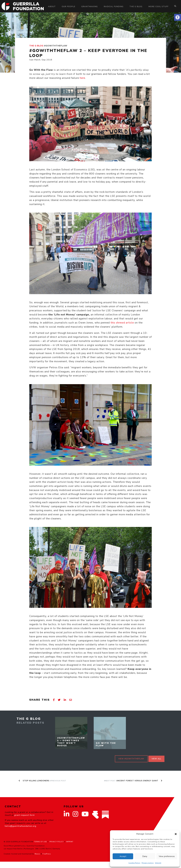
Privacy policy (148, 863)
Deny (145, 856)
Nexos (37, 854)
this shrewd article (122, 323)
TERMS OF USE (40, 842)
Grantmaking (90, 6)
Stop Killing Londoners (42, 781)
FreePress (47, 854)
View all (156, 759)
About (52, 6)
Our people (69, 6)
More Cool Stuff (158, 6)
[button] (178, 17)
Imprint (158, 863)
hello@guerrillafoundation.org (20, 826)
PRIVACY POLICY (57, 842)
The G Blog (136, 6)
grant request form (24, 815)
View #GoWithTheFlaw (131, 759)
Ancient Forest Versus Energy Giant (133, 781)
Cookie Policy (134, 863)
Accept (123, 856)
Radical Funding (114, 6)
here (82, 78)
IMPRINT (70, 842)
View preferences (167, 856)
